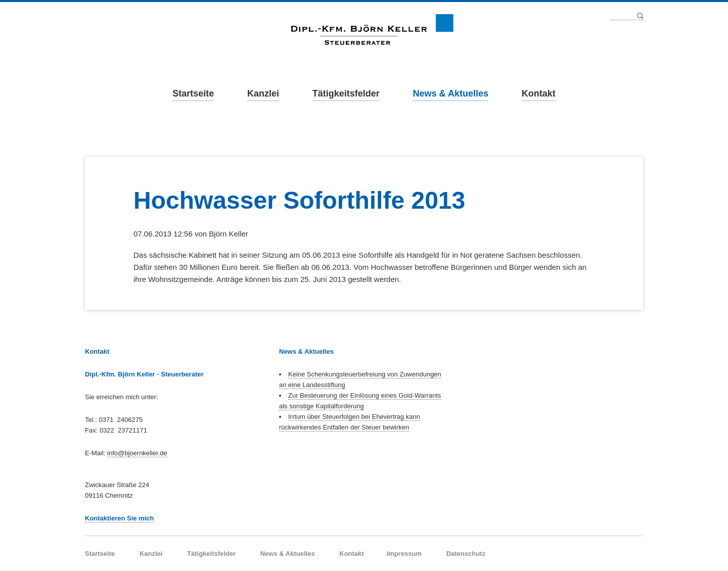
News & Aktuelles (451, 93)
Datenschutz (466, 554)
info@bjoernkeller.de (137, 453)
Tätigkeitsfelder (346, 93)
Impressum (404, 554)
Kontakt (539, 93)
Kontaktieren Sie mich (120, 518)
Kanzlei (263, 93)
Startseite (193, 93)
